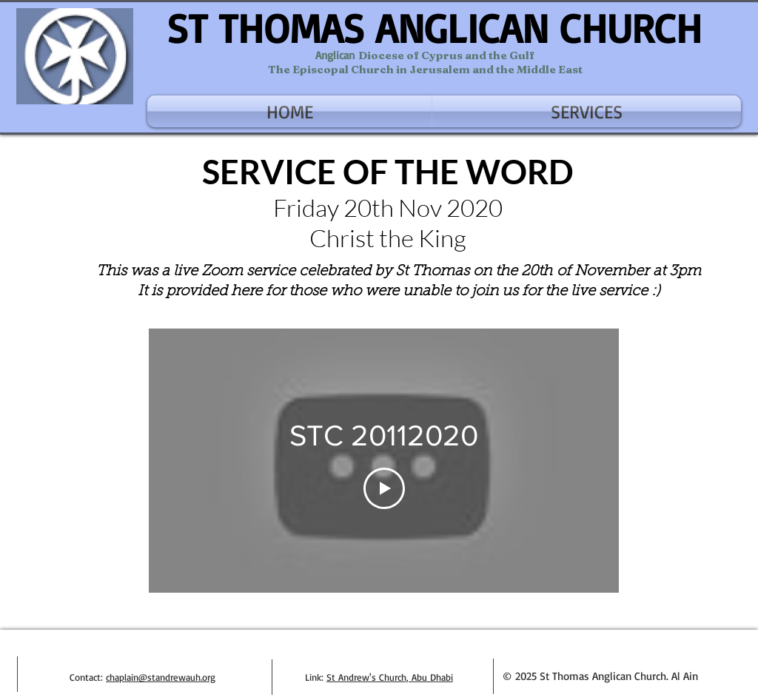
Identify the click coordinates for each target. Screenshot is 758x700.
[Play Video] (384, 488)
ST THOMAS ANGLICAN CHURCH (434, 28)
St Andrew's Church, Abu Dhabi (390, 677)
